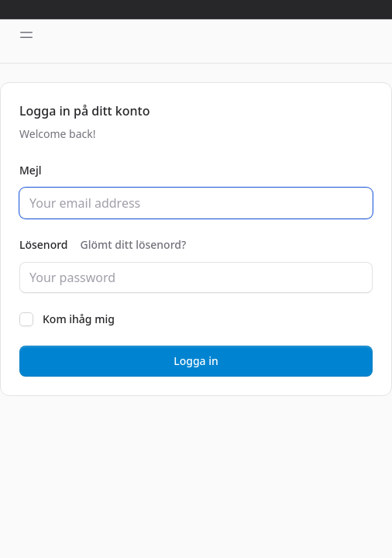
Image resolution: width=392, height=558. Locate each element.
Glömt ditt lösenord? (134, 245)
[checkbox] (26, 319)
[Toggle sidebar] (26, 35)
